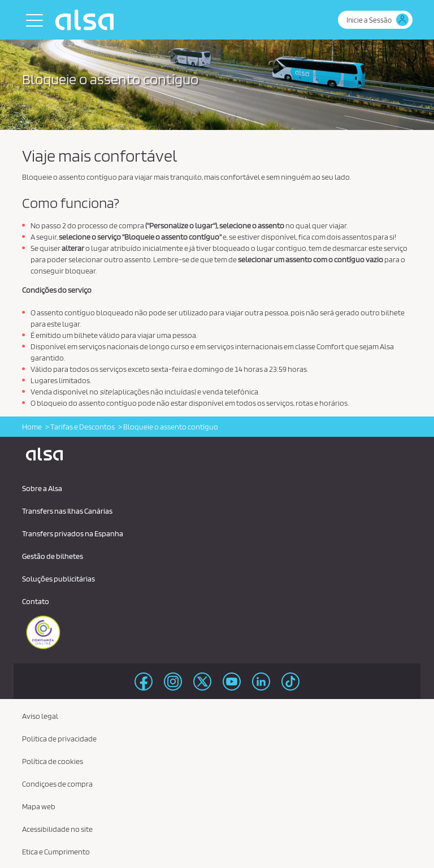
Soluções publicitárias (58, 579)
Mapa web (39, 806)
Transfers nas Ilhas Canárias (67, 511)
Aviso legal (40, 716)
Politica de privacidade (59, 739)
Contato (36, 601)
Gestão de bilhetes (53, 556)
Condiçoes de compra (57, 784)
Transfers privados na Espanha (73, 533)
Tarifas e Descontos (83, 427)
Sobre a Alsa (42, 488)
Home (32, 427)
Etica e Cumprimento (56, 852)
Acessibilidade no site (57, 829)
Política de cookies (53, 761)
